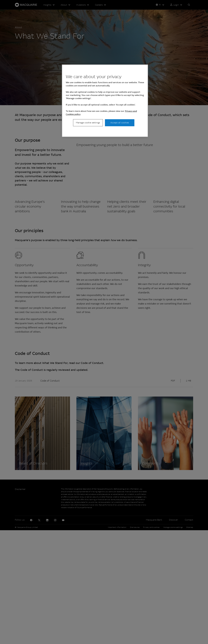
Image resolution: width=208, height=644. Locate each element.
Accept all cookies (120, 123)
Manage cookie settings (88, 123)
